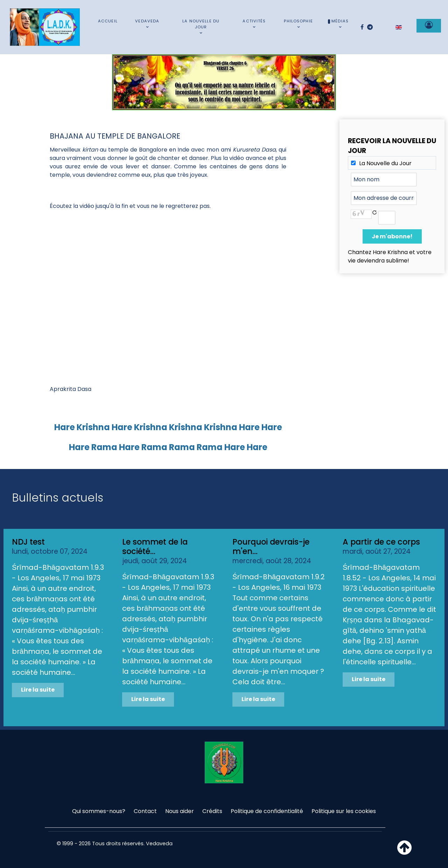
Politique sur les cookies (344, 811)
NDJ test (28, 542)
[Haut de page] (404, 852)
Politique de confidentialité (267, 811)
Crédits (212, 811)
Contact (145, 811)
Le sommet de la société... (155, 547)
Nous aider (180, 811)
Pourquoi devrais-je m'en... (271, 547)
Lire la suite (38, 690)
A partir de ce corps (381, 542)
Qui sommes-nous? (99, 811)
